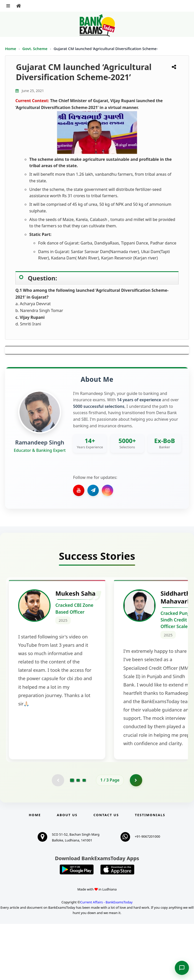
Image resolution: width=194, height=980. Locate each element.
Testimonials (150, 871)
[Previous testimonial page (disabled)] (58, 836)
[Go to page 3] (84, 836)
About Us (67, 871)
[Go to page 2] (78, 836)
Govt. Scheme (35, 49)
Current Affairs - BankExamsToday (106, 958)
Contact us (106, 871)
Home (11, 49)
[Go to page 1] (72, 836)
